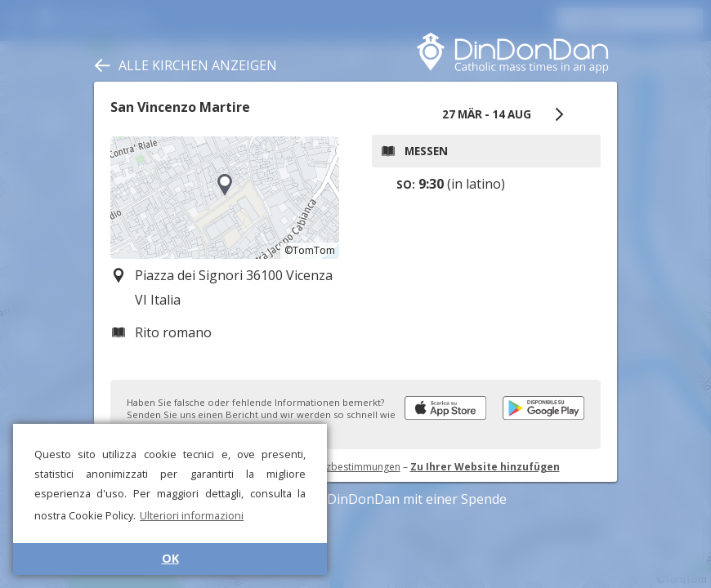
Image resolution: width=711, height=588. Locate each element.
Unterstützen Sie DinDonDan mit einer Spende (356, 499)
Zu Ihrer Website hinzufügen (485, 467)
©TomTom (310, 250)
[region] (225, 198)
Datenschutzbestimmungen (337, 467)
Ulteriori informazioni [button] (192, 515)
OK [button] (170, 558)
